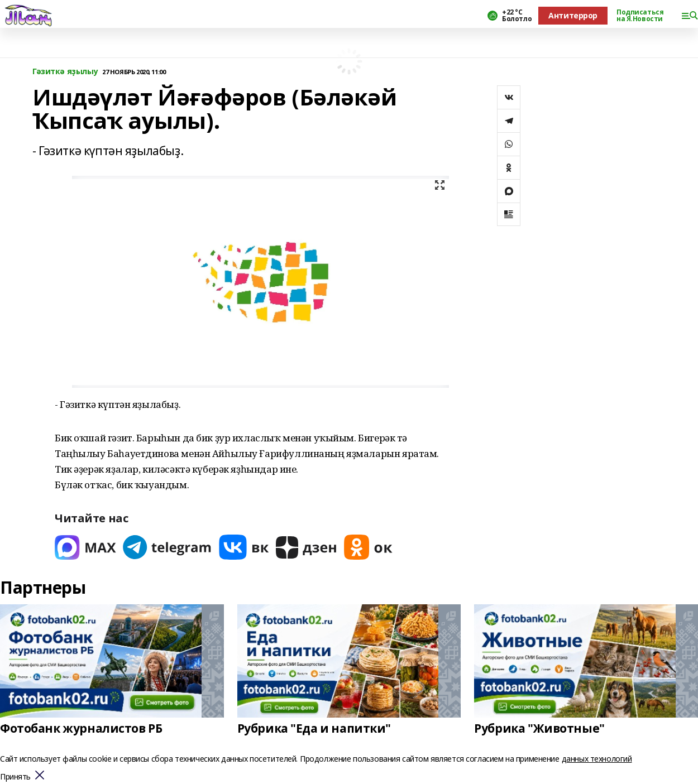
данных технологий (597, 759)
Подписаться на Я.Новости (640, 16)
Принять (15, 777)
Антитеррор (573, 15)
